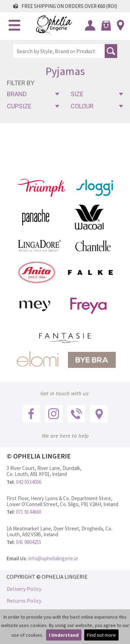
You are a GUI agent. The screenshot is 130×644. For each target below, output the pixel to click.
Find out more (101, 635)
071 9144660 (29, 512)
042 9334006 (29, 482)
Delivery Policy (24, 589)
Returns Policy (24, 601)
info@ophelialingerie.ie (53, 558)
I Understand (64, 635)
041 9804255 (29, 542)
